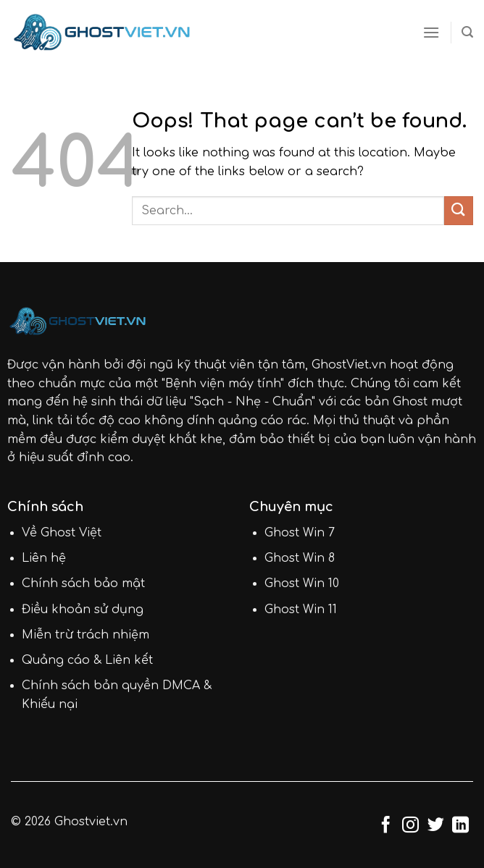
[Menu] (431, 32)
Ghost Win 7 (300, 533)
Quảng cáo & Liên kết (87, 660)
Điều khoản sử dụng (83, 610)
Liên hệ (44, 558)
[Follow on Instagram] (410, 826)
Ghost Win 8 (300, 558)
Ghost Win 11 (301, 610)
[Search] (467, 32)
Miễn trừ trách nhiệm (85, 635)
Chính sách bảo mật (83, 583)
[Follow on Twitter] (436, 826)
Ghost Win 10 (302, 583)
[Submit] (459, 210)
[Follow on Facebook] (386, 826)
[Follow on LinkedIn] (460, 826)
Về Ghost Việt (62, 533)
